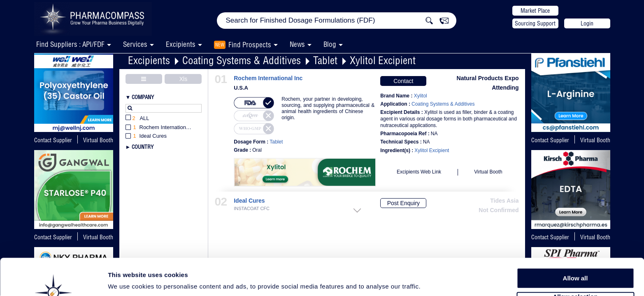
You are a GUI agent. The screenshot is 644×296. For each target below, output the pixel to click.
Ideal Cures (249, 201)
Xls (183, 79)
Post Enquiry (403, 203)
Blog (330, 44)
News (297, 44)
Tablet (325, 60)
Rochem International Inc (268, 78)
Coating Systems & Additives (242, 60)
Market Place (535, 11)
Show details (432, 280)
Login (587, 23)
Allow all (575, 246)
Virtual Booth (595, 140)
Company (143, 97)
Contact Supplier (53, 140)
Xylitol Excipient (383, 60)
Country (143, 147)
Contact (403, 81)
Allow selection (575, 265)
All (137, 119)
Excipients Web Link (419, 172)
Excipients (149, 60)
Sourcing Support (535, 23)
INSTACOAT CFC (252, 209)
